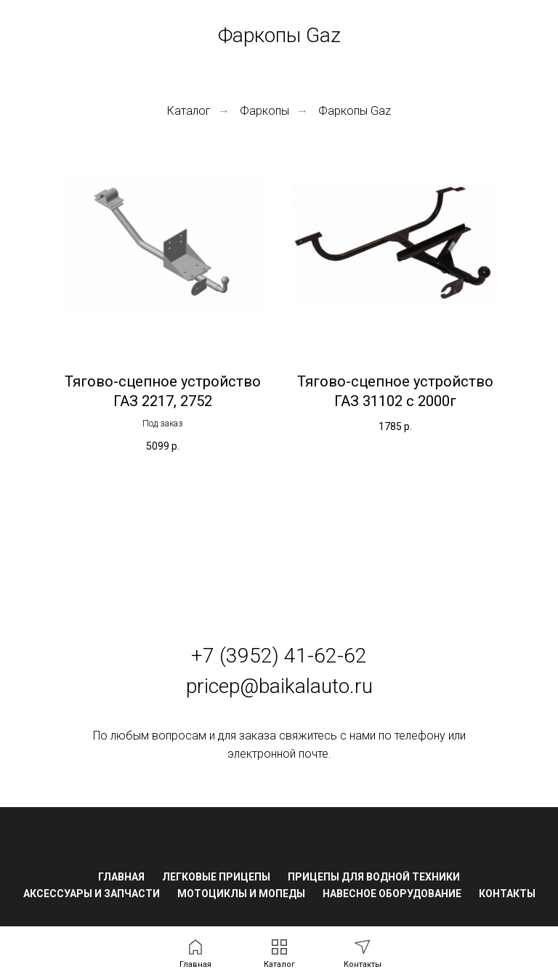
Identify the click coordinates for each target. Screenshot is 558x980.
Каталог (189, 111)
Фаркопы (264, 111)
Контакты (507, 894)
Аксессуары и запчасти (92, 894)
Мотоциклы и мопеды (241, 894)
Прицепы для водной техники (374, 877)
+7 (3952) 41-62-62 (279, 656)
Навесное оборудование (392, 894)
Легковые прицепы (216, 877)
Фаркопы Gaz (355, 111)
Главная (121, 877)
